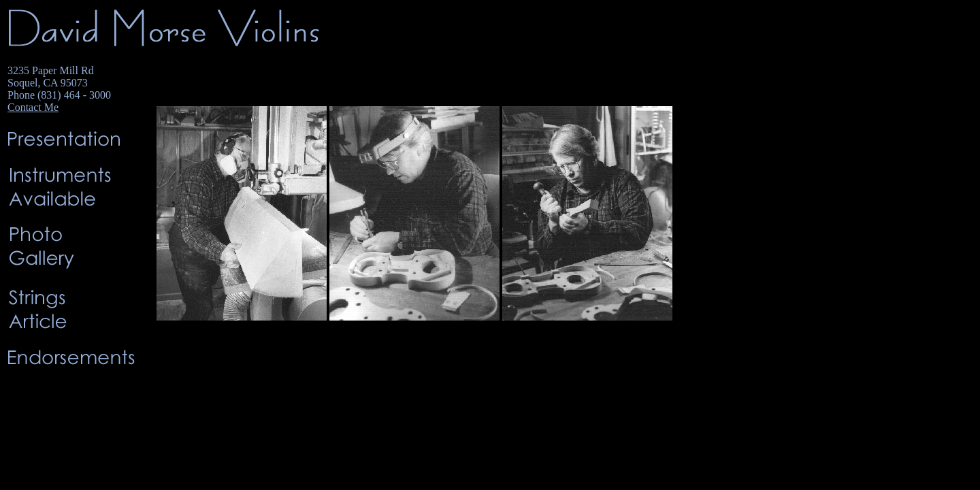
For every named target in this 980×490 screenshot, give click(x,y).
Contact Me (33, 107)
